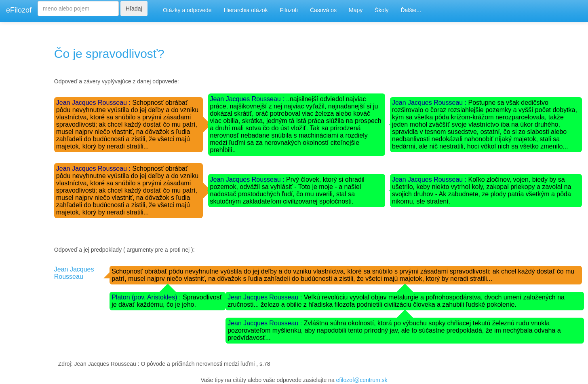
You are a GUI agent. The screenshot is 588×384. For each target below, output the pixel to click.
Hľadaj (134, 8)
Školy (381, 10)
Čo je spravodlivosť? (109, 54)
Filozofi (289, 10)
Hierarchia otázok (246, 10)
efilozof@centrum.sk (362, 380)
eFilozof (19, 10)
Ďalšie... (411, 10)
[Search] (78, 8)
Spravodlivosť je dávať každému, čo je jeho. (167, 301)
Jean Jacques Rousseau (74, 273)
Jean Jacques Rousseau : (94, 103)
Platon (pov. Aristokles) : (147, 297)
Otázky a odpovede (187, 10)
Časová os (323, 10)
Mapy (356, 10)
